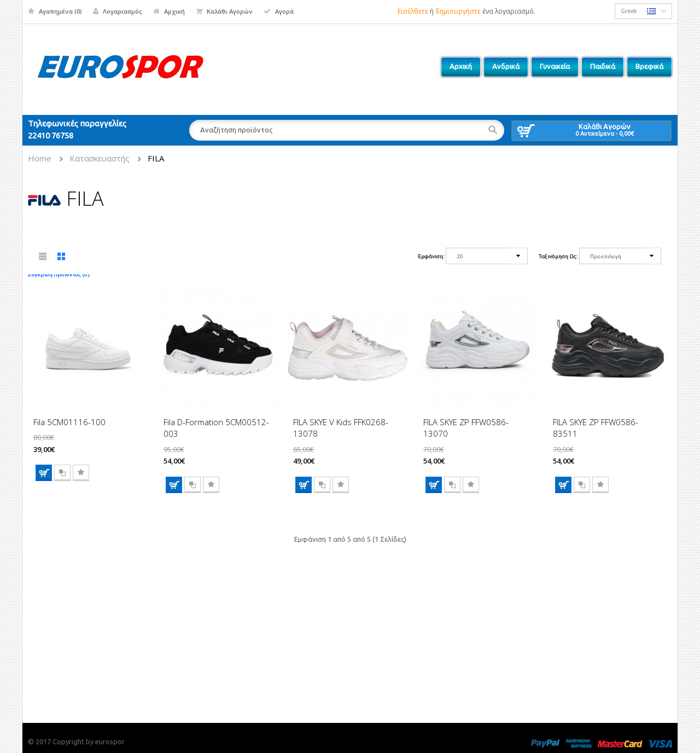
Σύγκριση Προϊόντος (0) (59, 274)
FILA (156, 158)
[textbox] (347, 130)
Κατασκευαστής (100, 158)
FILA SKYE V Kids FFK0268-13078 (341, 428)
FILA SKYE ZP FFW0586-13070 (466, 428)
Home (40, 158)
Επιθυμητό (81, 473)
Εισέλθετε (413, 11)
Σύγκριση (62, 473)
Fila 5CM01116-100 (69, 422)
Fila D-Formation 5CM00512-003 (216, 428)
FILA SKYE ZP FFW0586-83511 (596, 428)
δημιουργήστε (458, 11)
